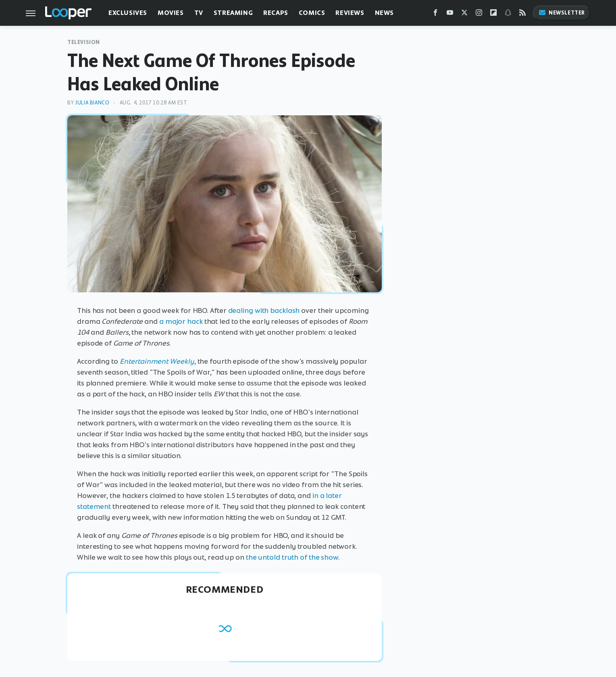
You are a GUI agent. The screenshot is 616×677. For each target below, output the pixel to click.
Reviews (350, 13)
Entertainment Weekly (157, 361)
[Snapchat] (508, 14)
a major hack (181, 321)
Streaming (233, 13)
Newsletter (562, 13)
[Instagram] (479, 14)
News (384, 13)
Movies (171, 13)
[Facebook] (435, 14)
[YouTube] (450, 14)
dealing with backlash (264, 310)
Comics (312, 13)
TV (199, 13)
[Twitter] (464, 14)
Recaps (276, 13)
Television (84, 42)
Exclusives (128, 13)
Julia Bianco (92, 103)
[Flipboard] (493, 14)
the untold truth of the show (292, 557)
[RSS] (522, 14)
